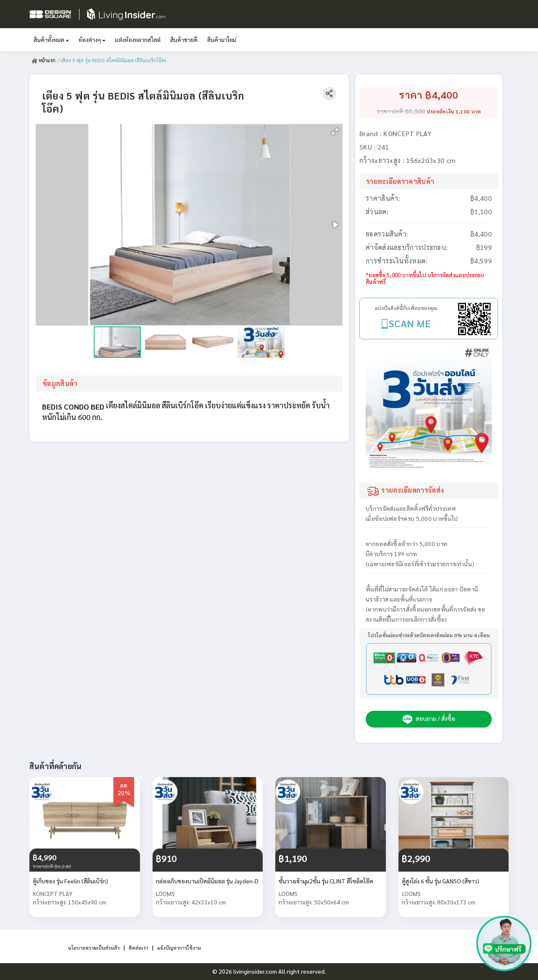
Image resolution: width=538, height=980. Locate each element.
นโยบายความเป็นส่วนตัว (90, 947)
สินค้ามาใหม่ (222, 39)
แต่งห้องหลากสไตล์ (138, 39)
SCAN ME (410, 323)
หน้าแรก (44, 60)
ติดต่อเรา (140, 947)
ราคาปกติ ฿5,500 (401, 111)
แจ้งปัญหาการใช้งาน (184, 947)
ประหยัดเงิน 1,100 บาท (454, 111)
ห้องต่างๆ (92, 39)
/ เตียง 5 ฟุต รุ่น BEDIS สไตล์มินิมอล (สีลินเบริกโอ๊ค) (113, 60)
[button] (335, 131)
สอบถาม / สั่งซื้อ (429, 719)
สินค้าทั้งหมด (51, 39)
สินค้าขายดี (184, 39)
